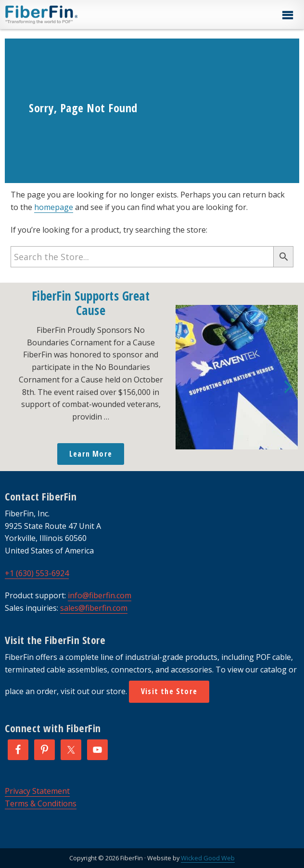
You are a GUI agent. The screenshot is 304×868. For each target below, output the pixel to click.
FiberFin (59, 14)
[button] (287, 15)
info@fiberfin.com (100, 595)
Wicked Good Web (208, 858)
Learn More (91, 454)
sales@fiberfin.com (94, 608)
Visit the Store (169, 691)
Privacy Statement (37, 791)
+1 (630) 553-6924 (37, 573)
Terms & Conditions (41, 803)
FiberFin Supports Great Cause (91, 303)
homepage (54, 207)
